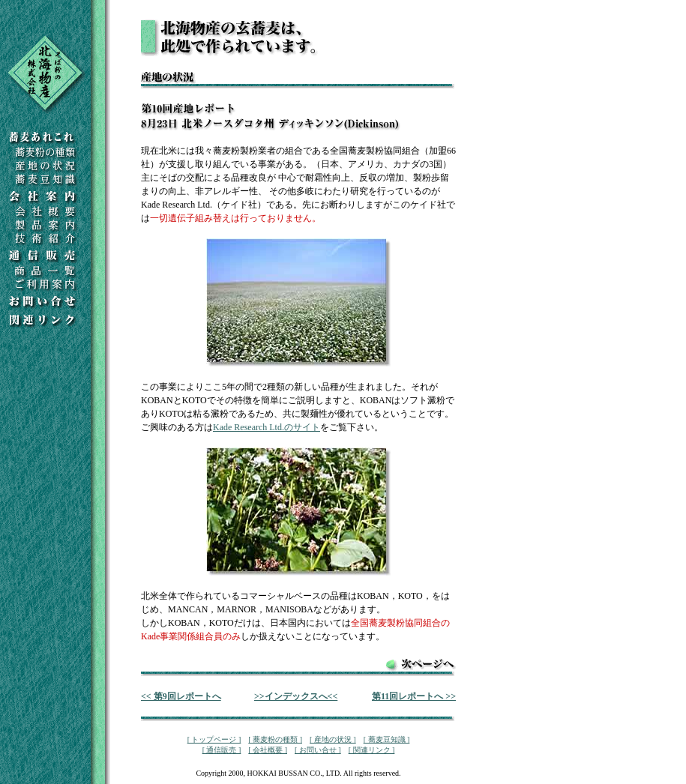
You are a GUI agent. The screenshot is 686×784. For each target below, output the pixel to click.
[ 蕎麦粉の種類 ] (275, 739)
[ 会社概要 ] (268, 750)
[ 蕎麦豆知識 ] (387, 739)
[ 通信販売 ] (222, 750)
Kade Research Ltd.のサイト (267, 427)
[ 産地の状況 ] (333, 739)
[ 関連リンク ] (372, 750)
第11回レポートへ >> (414, 696)
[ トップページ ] (214, 739)
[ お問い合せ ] (318, 750)
